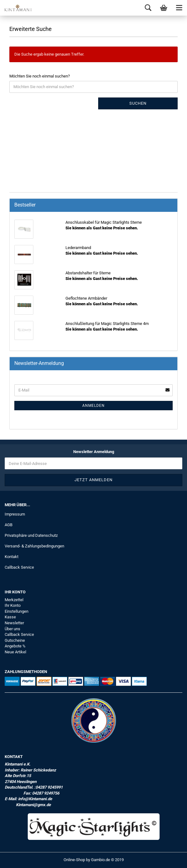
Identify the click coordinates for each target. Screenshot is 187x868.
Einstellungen (17, 611)
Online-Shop (74, 860)
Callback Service (19, 567)
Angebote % (15, 646)
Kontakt (12, 557)
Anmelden (93, 406)
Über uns (12, 629)
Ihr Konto (13, 605)
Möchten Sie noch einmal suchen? (40, 76)
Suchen (138, 103)
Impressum (15, 514)
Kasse (10, 617)
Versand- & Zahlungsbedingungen (34, 546)
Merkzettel (14, 600)
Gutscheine (15, 640)
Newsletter (14, 623)
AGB (9, 525)
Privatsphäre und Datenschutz (31, 535)
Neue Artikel (15, 652)
